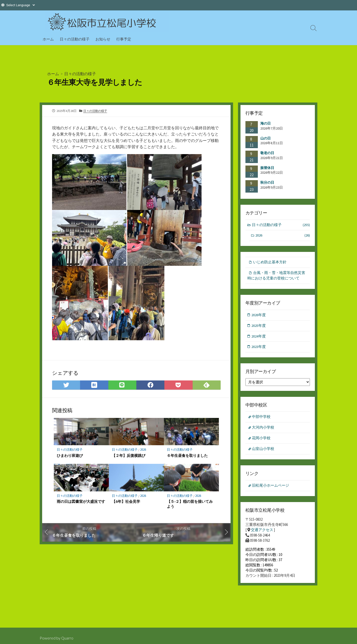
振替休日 (267, 168)
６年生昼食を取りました (187, 455)
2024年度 (259, 337)
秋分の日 (267, 182)
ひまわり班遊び (70, 455)
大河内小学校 (263, 429)
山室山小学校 (263, 451)
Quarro (67, 638)
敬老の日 (267, 153)
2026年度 (259, 316)
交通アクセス (262, 532)
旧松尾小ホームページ (271, 488)
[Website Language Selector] (20, 5)
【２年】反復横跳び (129, 455)
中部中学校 (261, 419)
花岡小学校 (261, 440)
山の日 (266, 138)
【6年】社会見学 (126, 502)
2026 (143, 450)
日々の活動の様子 (75, 39)
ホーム (48, 39)
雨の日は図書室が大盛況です (81, 502)
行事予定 (124, 39)
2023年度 (259, 348)
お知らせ (103, 39)
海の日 (266, 123)
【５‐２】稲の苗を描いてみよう (190, 504)
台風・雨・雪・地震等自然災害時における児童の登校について (276, 276)
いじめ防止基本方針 (270, 263)
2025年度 (259, 327)
